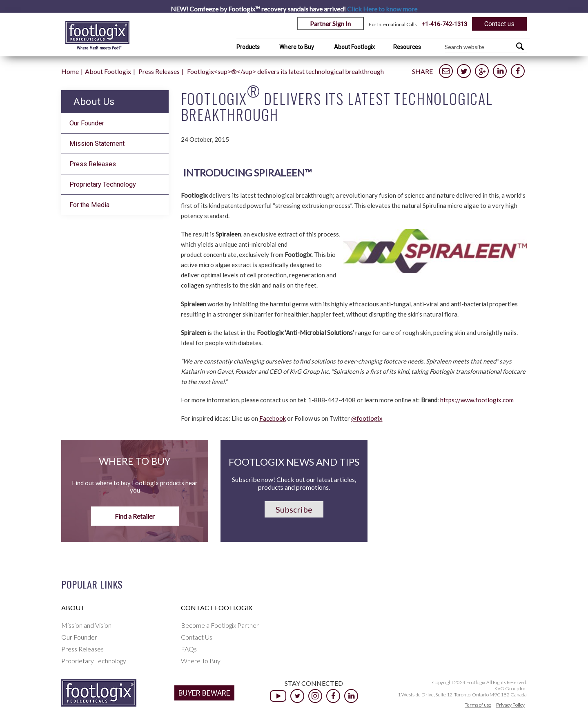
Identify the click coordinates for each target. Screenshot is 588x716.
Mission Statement (97, 144)
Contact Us (197, 637)
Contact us (499, 24)
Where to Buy (297, 47)
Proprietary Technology (103, 184)
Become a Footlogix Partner (220, 625)
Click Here (382, 9)
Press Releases (159, 71)
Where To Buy (201, 661)
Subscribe (294, 509)
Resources (407, 47)
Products (248, 47)
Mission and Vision (86, 625)
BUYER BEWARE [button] (204, 693)
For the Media (89, 205)
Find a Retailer (135, 516)
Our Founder (87, 123)
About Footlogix (355, 47)
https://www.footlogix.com (477, 400)
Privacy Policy (510, 705)
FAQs (189, 649)
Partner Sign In (330, 23)
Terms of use (478, 705)
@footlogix (367, 418)
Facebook (273, 418)
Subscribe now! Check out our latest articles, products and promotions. (294, 483)
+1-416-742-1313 (444, 24)
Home (70, 71)
